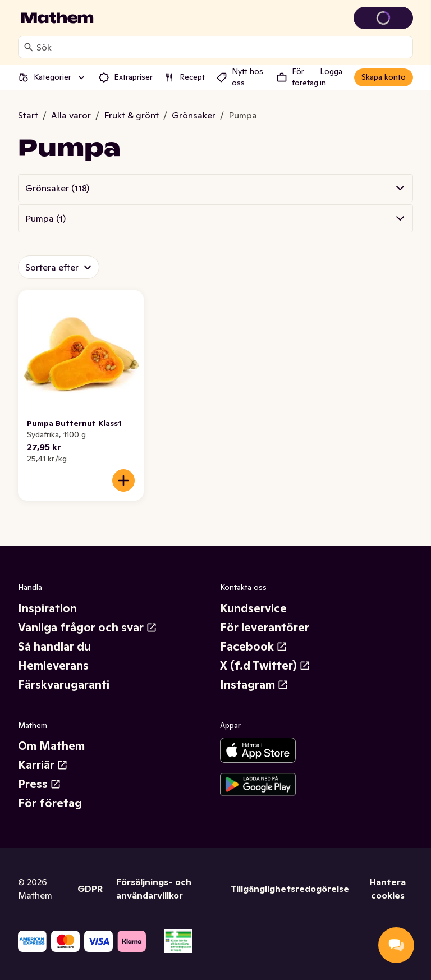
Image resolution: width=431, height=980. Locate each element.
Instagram (254, 685)
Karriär (43, 765)
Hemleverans (53, 666)
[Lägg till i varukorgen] (123, 480)
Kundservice (253, 608)
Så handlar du (54, 647)
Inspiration (47, 608)
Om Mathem (51, 746)
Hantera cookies (388, 889)
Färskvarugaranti (64, 685)
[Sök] (29, 47)
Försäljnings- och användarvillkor (154, 889)
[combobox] (222, 47)
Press (40, 784)
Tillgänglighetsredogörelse (290, 889)
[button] (215, 188)
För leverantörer (265, 628)
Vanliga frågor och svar (88, 628)
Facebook (254, 647)
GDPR (90, 889)
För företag (50, 803)
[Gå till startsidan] (57, 18)
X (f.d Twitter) (265, 666)
